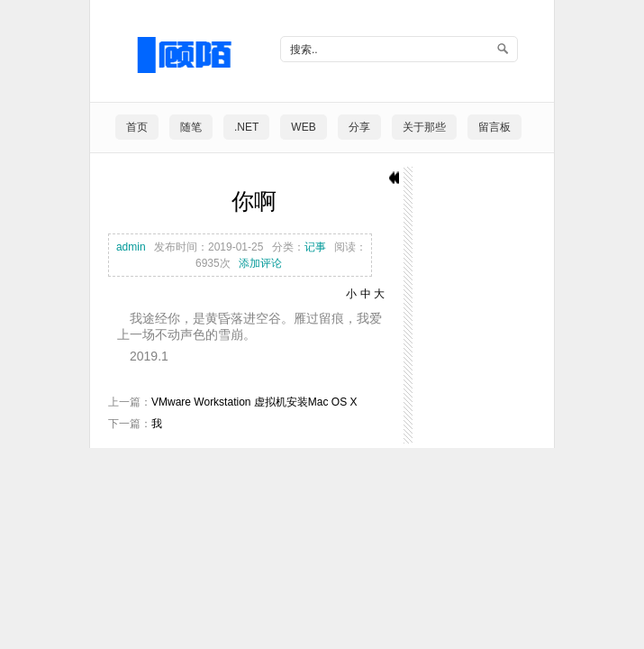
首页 (137, 127)
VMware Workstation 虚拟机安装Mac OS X (254, 402)
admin (131, 247)
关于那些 (424, 127)
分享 (359, 127)
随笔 (191, 127)
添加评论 (260, 263)
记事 (315, 247)
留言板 (494, 127)
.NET (246, 127)
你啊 (254, 201)
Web (303, 127)
